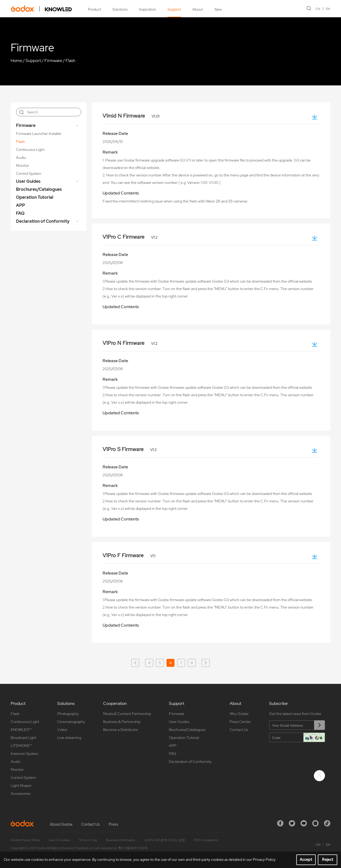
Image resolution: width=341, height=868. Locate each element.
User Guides (28, 181)
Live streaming (69, 738)
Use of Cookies (59, 840)
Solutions (120, 9)
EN (328, 9)
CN (318, 9)
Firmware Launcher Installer (39, 134)
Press (113, 824)
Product (94, 9)
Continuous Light (30, 150)
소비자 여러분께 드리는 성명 (165, 840)
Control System (29, 173)
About (198, 9)
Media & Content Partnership (127, 714)
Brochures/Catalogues (39, 189)
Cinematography (71, 722)
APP (21, 205)
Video (62, 730)
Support (174, 9)
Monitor (23, 166)
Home (16, 61)
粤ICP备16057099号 (133, 848)
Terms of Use (88, 840)
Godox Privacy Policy (25, 840)
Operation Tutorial (35, 197)
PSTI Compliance (206, 840)
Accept (306, 859)
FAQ (20, 213)
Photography (68, 714)
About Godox (61, 824)
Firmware (53, 61)
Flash (70, 61)
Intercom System (25, 754)
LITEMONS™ (21, 746)
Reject (328, 859)
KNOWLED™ (21, 730)
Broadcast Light (23, 738)
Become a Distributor (121, 730)
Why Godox (239, 714)
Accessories (21, 793)
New (218, 9)
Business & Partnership (122, 722)
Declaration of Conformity (43, 221)
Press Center (240, 722)
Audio (21, 158)
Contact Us (239, 730)
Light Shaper (21, 786)
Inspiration (148, 9)
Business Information (121, 840)
